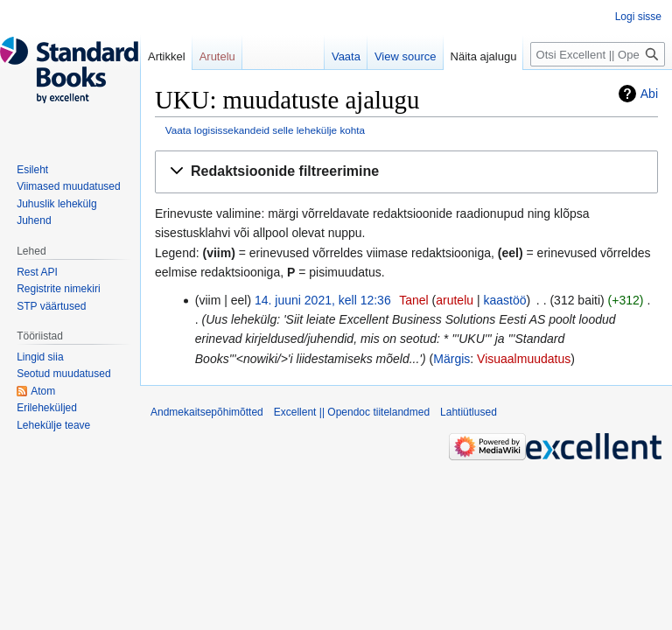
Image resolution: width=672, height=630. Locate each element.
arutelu (455, 300)
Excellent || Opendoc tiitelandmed (352, 412)
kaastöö (504, 300)
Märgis (451, 359)
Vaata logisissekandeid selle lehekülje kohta (265, 130)
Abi (649, 94)
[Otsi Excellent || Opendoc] (598, 54)
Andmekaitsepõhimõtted (207, 412)
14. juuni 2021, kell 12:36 (323, 300)
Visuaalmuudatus (524, 359)
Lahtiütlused (469, 412)
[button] (406, 172)
